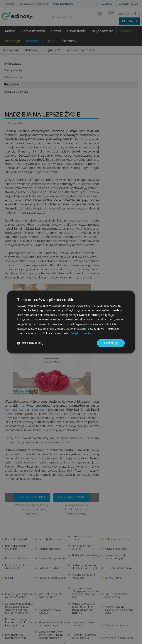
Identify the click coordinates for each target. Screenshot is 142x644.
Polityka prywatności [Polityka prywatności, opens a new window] (84, 333)
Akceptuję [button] (110, 343)
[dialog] (71, 322)
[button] (30, 343)
